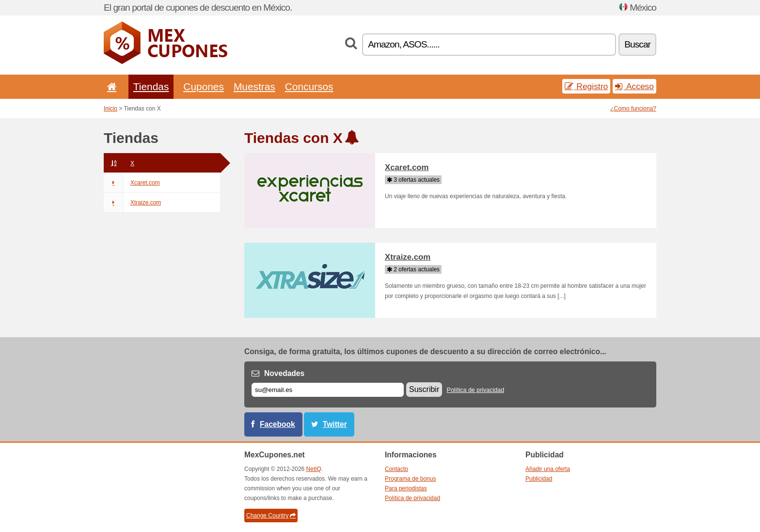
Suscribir (424, 389)
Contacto (396, 469)
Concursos (309, 86)
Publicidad (539, 479)
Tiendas (151, 86)
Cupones (204, 86)
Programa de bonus (410, 479)
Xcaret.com (132, 183)
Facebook (277, 424)
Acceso (634, 86)
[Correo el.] (328, 390)
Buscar (637, 44)
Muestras (254, 86)
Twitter (335, 424)
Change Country (271, 516)
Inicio (111, 109)
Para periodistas (406, 488)
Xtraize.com (132, 203)
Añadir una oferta (548, 469)
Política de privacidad (476, 390)
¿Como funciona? (633, 109)
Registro (586, 86)
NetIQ (314, 469)
